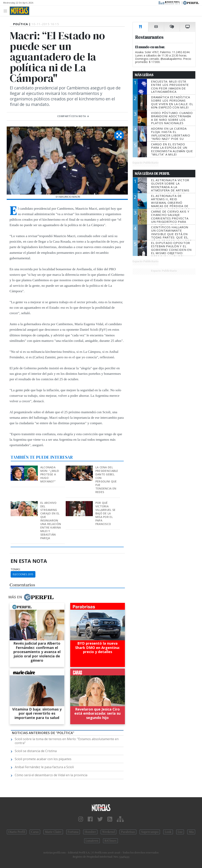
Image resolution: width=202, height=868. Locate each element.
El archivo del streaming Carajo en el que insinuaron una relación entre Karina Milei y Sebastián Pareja (51, 520)
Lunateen (92, 841)
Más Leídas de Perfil (152, 174)
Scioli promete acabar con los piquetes (43, 759)
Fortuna (73, 832)
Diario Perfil (17, 832)
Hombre (90, 832)
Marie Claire (53, 832)
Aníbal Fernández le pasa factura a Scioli (44, 767)
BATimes (110, 841)
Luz (180, 832)
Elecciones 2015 (23, 574)
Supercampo (150, 832)
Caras (35, 832)
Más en (31, 597)
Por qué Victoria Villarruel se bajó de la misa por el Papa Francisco (106, 513)
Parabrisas (128, 832)
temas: (16, 569)
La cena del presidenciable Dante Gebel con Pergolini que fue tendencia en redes (107, 480)
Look (168, 832)
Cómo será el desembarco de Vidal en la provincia (51, 775)
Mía (191, 832)
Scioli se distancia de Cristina (36, 751)
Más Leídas (144, 75)
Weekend (108, 832)
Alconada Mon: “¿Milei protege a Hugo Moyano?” (50, 474)
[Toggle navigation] (6, 11)
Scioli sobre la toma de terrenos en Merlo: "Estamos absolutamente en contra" (67, 741)
